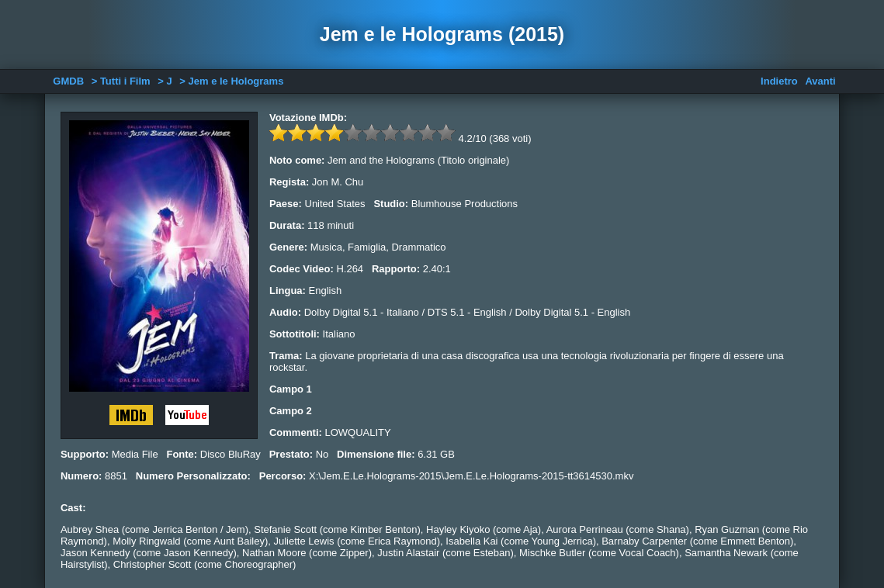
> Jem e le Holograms (231, 81)
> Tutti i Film (121, 81)
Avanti (820, 81)
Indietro (779, 81)
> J (165, 81)
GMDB (68, 81)
